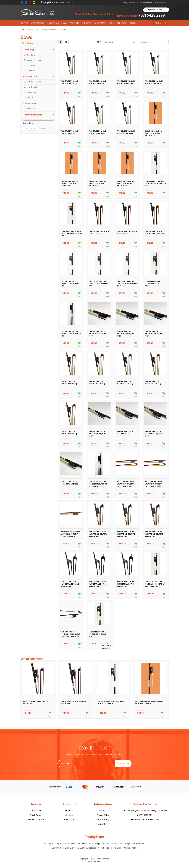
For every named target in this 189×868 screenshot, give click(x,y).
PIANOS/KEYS (87, 23)
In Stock (31, 109)
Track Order (36, 815)
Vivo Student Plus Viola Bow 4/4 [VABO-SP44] (98, 433)
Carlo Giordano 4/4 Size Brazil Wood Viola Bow (71, 333)
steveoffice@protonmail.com (145, 819)
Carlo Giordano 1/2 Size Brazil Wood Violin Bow (153, 133)
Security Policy (103, 824)
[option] (38, 690)
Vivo (30, 97)
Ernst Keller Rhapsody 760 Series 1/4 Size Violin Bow (155, 183)
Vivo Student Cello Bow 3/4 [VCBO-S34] (153, 383)
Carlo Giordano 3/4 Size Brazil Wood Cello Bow (99, 283)
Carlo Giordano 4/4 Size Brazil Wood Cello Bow (127, 283)
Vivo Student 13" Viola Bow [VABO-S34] (127, 232)
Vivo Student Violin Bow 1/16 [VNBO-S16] (98, 82)
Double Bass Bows (34, 60)
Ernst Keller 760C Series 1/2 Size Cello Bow (153, 283)
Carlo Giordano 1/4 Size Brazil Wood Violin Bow (69, 183)
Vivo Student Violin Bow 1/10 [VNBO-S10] (69, 82)
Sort (135, 42)
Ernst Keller (32, 87)
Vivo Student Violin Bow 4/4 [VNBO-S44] (126, 132)
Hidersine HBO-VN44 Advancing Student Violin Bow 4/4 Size (153, 484)
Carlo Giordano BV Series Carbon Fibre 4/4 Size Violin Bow (155, 584)
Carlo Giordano (34, 82)
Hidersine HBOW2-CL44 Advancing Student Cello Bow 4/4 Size (70, 534)
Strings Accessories (50, 29)
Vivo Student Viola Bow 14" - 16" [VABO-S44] (155, 232)
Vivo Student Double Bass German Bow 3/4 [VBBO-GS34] (126, 584)
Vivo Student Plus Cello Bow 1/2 (125, 433)
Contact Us (134, 3)
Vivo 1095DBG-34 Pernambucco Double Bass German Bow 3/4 (70, 634)
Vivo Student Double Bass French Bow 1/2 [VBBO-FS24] (98, 534)
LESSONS (133, 23)
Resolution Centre (36, 819)
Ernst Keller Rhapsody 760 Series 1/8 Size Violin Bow (71, 233)
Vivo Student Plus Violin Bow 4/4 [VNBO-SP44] (126, 333)
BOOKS (112, 23)
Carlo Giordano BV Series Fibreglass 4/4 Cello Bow (98, 484)
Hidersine (31, 92)
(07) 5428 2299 (141, 15)
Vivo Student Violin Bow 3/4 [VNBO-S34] (98, 132)
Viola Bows (31, 65)
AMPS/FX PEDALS (37, 23)
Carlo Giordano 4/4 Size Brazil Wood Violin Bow (125, 183)
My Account (36, 811)
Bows (64, 29)
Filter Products (29, 43)
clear (43, 128)
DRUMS (64, 23)
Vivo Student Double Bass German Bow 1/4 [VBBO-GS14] (98, 584)
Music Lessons (146, 3)
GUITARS (24, 23)
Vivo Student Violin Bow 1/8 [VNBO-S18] (69, 132)
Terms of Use (103, 811)
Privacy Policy (103, 815)
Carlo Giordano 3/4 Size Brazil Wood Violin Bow (97, 183)
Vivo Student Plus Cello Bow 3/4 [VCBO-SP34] (154, 433)
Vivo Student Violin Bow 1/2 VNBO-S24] (126, 82)
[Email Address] (86, 764)
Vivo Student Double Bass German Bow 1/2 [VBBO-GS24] (70, 584)
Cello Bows (31, 55)
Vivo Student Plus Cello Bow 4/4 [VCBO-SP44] (70, 484)
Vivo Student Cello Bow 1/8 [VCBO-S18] (125, 383)
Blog (125, 3)
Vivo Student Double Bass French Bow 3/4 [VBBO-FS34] (154, 534)
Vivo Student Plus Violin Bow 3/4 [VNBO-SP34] (98, 333)
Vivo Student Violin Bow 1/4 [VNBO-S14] (154, 82)
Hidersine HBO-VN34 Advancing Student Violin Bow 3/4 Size (126, 484)
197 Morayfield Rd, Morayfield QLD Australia (145, 811)
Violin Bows (31, 71)
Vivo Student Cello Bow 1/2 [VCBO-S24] (69, 383)
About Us (69, 811)
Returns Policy (103, 819)
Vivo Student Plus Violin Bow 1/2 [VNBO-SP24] (154, 333)
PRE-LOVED (122, 23)
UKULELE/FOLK (53, 23)
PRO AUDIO (75, 23)
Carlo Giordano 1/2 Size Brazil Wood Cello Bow (71, 283)
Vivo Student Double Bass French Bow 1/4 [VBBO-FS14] (126, 534)
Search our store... (156, 10)
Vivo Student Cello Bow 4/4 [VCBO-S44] (69, 433)
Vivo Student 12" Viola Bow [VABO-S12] (99, 232)
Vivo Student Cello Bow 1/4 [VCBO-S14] (97, 383)
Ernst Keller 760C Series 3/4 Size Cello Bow (97, 634)
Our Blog (69, 815)
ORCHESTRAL (101, 23)
